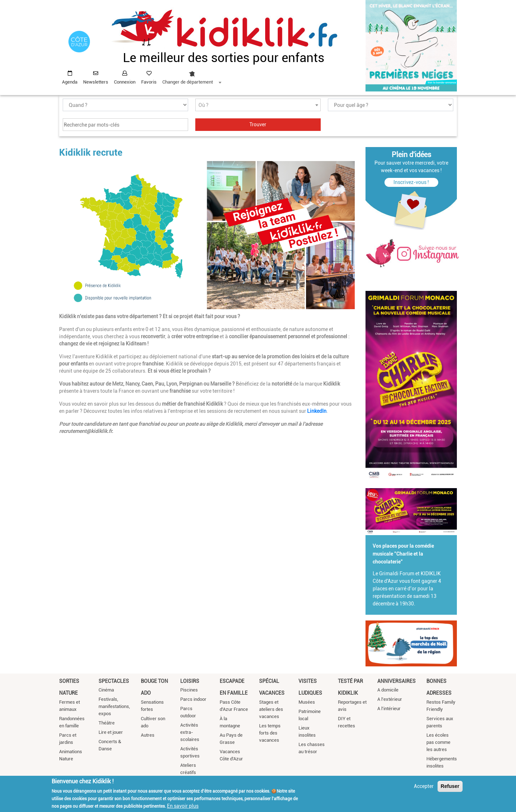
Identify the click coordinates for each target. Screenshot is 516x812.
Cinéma (106, 690)
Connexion (125, 82)
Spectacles (114, 681)
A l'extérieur (390, 699)
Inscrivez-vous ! (411, 182)
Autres (148, 735)
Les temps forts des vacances (270, 733)
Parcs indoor (193, 699)
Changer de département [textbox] (188, 82)
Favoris (149, 82)
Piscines (189, 690)
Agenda (70, 82)
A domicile (388, 690)
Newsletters (96, 82)
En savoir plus (183, 806)
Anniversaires (396, 681)
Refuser (450, 787)
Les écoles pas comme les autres (438, 742)
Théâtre (107, 723)
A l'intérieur (389, 709)
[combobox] (192, 76)
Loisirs (190, 681)
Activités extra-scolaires (190, 732)
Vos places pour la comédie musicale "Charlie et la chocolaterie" (403, 554)
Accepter (424, 787)
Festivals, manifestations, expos (114, 706)
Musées (307, 702)
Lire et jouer (111, 732)
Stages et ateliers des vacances (271, 709)
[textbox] (258, 105)
